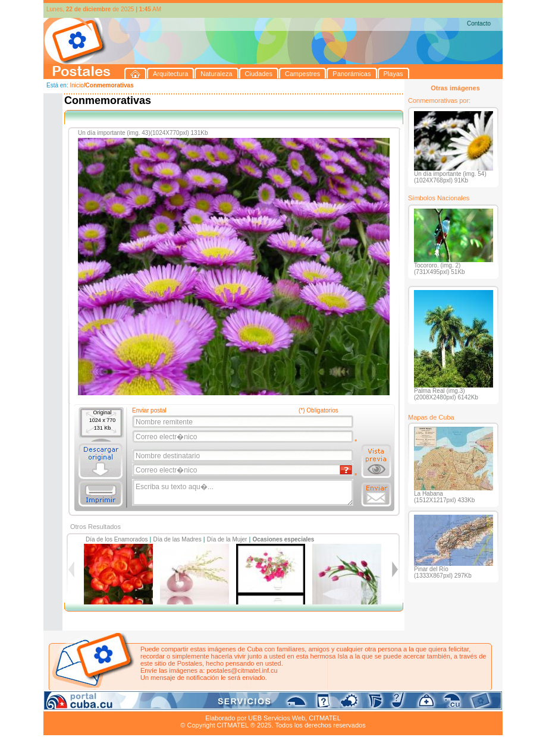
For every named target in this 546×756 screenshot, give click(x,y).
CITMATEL (325, 718)
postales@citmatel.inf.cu (242, 670)
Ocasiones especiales (283, 539)
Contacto (479, 23)
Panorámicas (234, 704)
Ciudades (155, 704)
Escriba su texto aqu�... (244, 493)
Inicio (76, 85)
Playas (269, 704)
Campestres (192, 704)
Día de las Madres (178, 539)
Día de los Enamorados (117, 539)
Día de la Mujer (227, 539)
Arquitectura (81, 704)
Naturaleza (120, 704)
